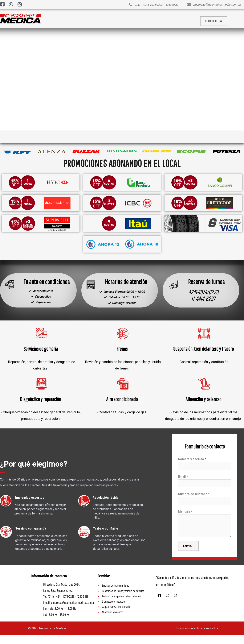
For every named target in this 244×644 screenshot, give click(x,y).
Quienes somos (181, 21)
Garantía (154, 21)
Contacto (131, 21)
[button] (216, 21)
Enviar (188, 554)
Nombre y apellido (192, 466)
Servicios (107, 21)
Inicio (57, 21)
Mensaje (185, 520)
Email (183, 484)
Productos (81, 21)
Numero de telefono (194, 502)
